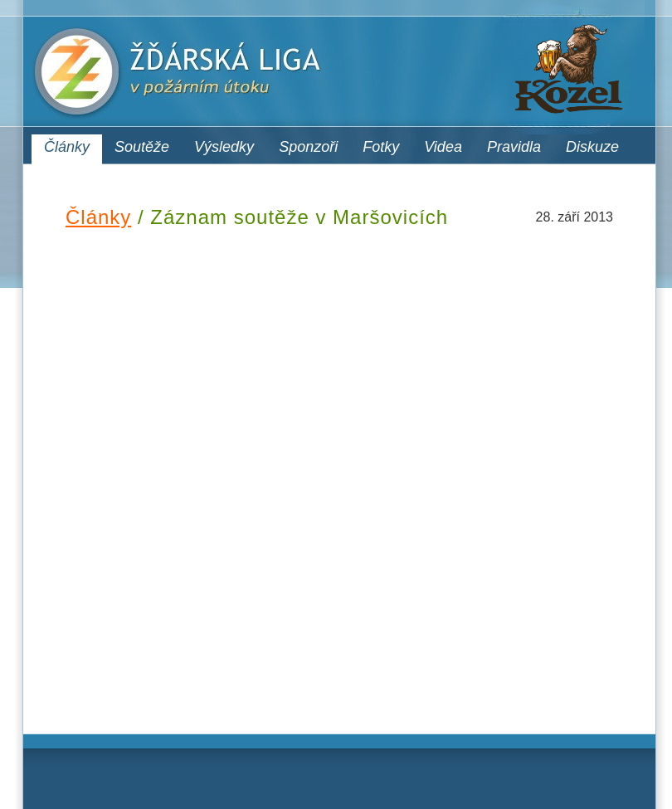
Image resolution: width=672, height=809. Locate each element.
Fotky (381, 147)
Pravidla (514, 147)
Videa (443, 147)
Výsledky (224, 147)
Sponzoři (308, 147)
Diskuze (592, 147)
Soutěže (142, 147)
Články (67, 147)
